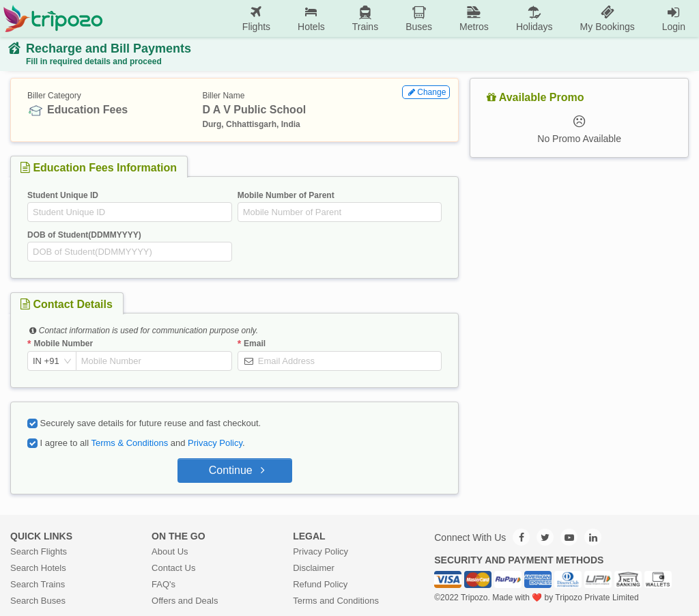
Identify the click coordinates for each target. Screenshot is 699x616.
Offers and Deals (185, 601)
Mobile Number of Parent (286, 195)
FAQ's (163, 584)
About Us (170, 551)
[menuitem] (256, 19)
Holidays (534, 18)
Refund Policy (320, 584)
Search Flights (39, 551)
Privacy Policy (215, 443)
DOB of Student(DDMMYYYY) (84, 235)
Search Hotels (38, 568)
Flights (256, 18)
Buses (419, 18)
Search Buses (38, 601)
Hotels (311, 18)
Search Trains (38, 584)
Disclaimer (314, 568)
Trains (365, 18)
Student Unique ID (63, 195)
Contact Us (173, 568)
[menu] (401, 18)
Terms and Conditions (336, 601)
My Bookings (608, 18)
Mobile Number (63, 344)
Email (255, 344)
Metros (474, 18)
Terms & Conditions (129, 443)
